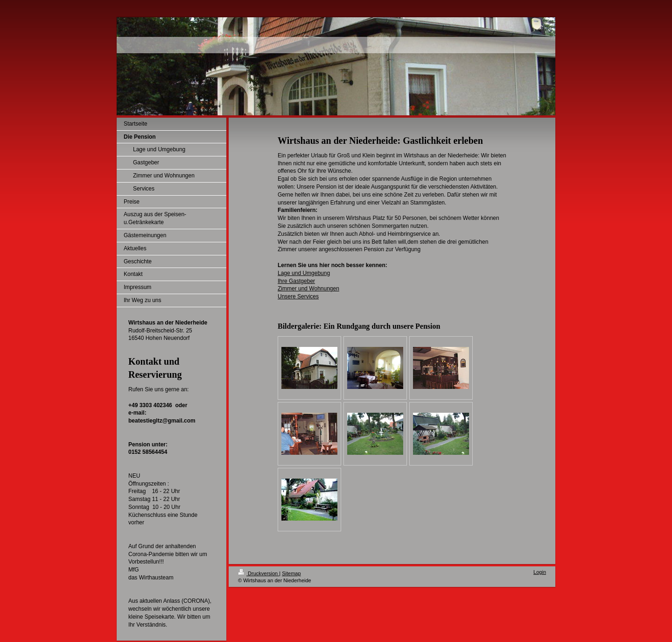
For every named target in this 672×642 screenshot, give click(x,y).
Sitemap (291, 573)
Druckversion (259, 573)
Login (540, 572)
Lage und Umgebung (304, 273)
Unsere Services (298, 296)
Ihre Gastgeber (296, 281)
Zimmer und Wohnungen (308, 289)
